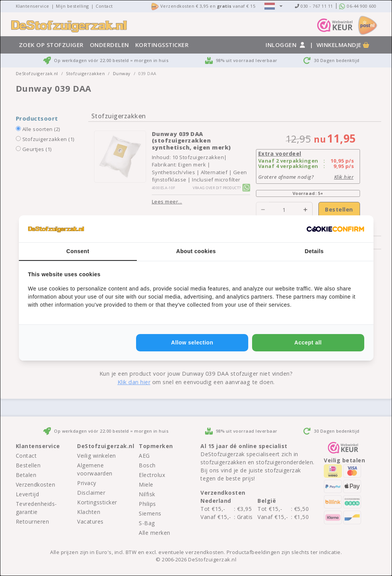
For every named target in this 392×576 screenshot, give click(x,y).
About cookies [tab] (196, 251)
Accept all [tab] (308, 343)
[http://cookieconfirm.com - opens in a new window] (335, 229)
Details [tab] (314, 251)
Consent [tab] (78, 251)
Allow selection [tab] (192, 343)
